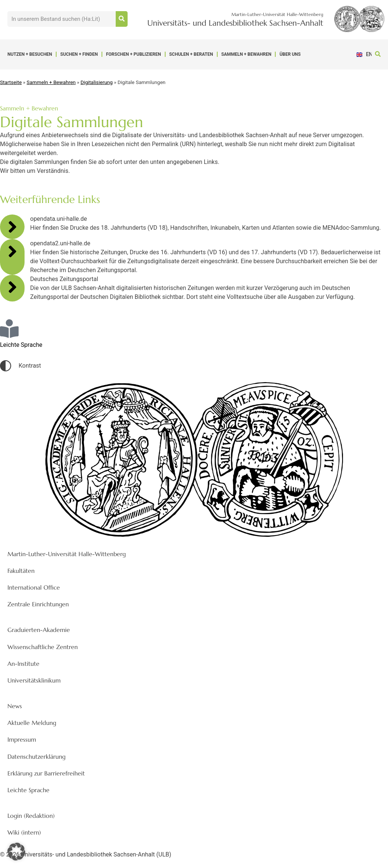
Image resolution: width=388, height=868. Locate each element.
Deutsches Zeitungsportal (64, 279)
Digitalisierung (97, 82)
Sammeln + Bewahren (246, 54)
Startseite (11, 82)
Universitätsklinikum (34, 680)
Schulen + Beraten (191, 54)
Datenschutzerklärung (36, 756)
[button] (378, 54)
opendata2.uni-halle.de (60, 243)
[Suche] (122, 19)
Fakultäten (21, 571)
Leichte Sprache (28, 790)
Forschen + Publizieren (134, 54)
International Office (34, 587)
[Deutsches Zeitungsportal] (12, 287)
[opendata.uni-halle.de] (12, 227)
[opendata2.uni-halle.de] (12, 251)
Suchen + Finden (79, 54)
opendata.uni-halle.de (59, 219)
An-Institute (23, 664)
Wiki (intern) (24, 832)
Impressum (22, 739)
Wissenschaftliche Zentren (43, 647)
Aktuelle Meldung (32, 723)
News (15, 706)
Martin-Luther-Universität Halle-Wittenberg (67, 554)
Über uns (290, 54)
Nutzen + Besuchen (30, 54)
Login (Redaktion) (31, 816)
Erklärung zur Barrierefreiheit (46, 773)
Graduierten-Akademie (39, 630)
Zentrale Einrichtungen (38, 604)
